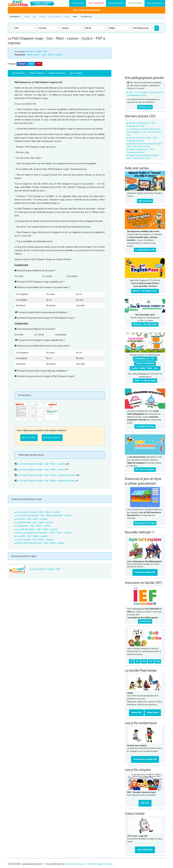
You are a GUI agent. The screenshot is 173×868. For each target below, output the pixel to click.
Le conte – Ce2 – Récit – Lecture (32, 519)
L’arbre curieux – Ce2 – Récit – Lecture (44, 55)
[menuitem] (78, 3)
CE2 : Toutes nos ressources (87, 10)
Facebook (22, 64)
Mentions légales (95, 864)
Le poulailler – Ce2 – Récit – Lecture (33, 526)
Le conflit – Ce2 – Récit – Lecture (32, 536)
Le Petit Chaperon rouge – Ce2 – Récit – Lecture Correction (47, 475)
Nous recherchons (154, 3)
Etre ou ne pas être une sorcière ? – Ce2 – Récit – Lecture (44, 533)
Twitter (31, 64)
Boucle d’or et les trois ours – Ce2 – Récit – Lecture (40, 543)
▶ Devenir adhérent (52, 437)
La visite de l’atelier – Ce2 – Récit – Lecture (37, 529)
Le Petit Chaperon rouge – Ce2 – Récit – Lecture (42, 464)
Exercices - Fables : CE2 (36, 51)
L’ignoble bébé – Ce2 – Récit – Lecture (35, 522)
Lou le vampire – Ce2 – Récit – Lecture (35, 540)
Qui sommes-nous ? (76, 864)
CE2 (34, 17)
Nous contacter (135, 3)
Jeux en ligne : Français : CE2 (46, 569)
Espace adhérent (115, 3)
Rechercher (78, 3)
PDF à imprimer (37, 73)
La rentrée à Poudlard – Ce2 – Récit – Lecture (38, 512)
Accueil (27, 17)
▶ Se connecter (29, 437)
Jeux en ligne (76, 73)
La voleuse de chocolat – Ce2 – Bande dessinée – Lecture (44, 515)
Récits (67, 17)
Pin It (39, 64)
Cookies (109, 864)
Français (42, 17)
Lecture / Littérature (55, 17)
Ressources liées (57, 73)
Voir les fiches (19, 73)
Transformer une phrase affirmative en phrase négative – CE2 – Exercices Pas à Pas (144, 132)
